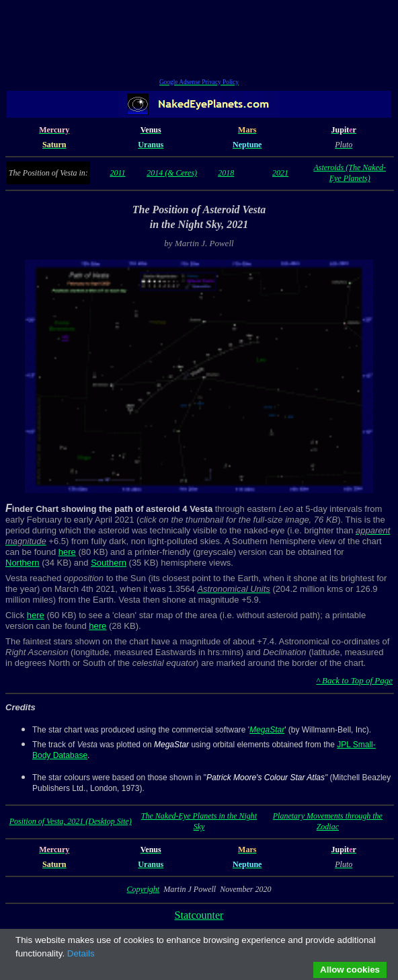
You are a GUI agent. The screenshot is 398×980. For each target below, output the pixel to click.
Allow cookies (350, 970)
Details (81, 953)
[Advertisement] (199, 41)
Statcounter (199, 915)
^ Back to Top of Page (354, 680)
